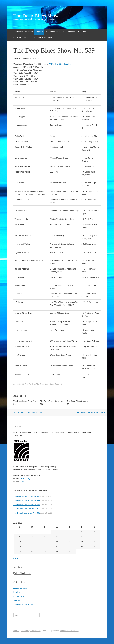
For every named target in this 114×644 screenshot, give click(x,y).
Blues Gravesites (21, 38)
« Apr (16, 558)
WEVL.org (26, 479)
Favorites (82, 32)
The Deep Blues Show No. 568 (27, 496)
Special (17, 600)
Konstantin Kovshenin (69, 631)
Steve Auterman (20, 58)
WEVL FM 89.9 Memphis (60, 64)
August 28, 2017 (35, 58)
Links (33, 38)
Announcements (53, 32)
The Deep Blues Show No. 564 (27, 505)
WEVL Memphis (45, 38)
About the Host (69, 32)
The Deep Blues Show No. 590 (91, 412)
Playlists (39, 32)
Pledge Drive (19, 596)
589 (61, 384)
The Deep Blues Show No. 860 (27, 509)
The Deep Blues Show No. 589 (28, 412)
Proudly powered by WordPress (27, 631)
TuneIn (24, 481)
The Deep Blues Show (36, 16)
